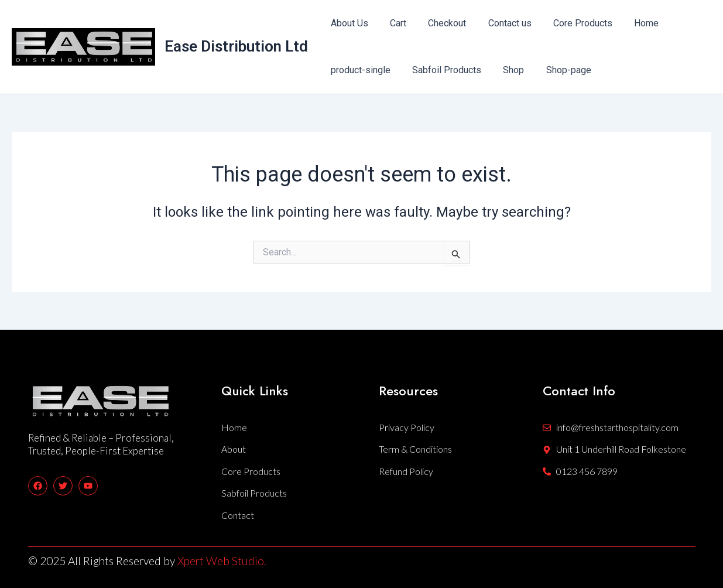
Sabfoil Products (442, 70)
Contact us (499, 23)
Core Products (569, 23)
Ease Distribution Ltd (236, 46)
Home (629, 23)
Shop (506, 70)
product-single (359, 70)
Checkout (439, 23)
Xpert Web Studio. (222, 561)
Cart (393, 23)
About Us (348, 23)
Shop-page (558, 70)
